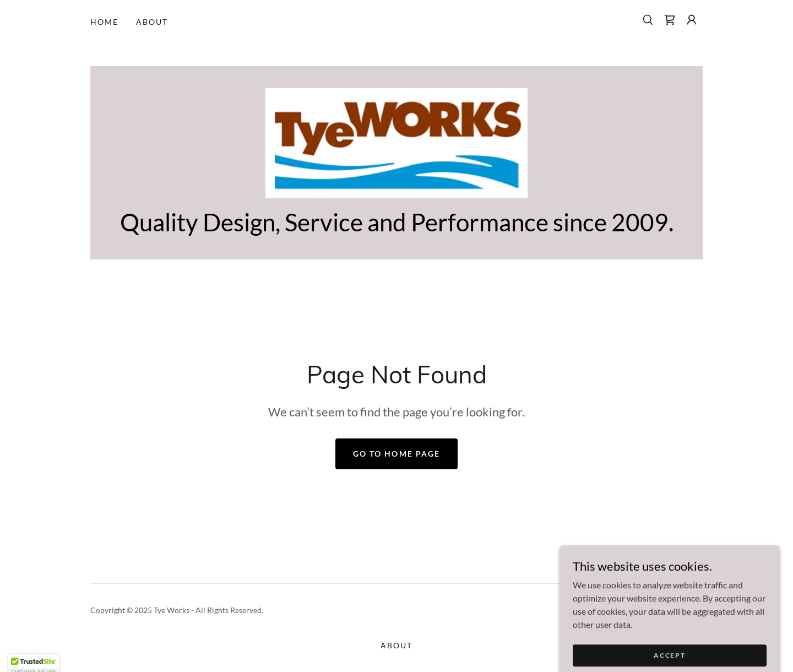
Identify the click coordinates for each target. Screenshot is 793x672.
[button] (692, 20)
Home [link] (104, 22)
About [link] (152, 22)
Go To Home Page (396, 454)
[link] (670, 20)
